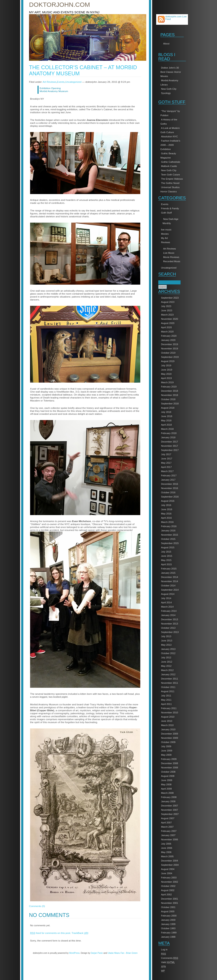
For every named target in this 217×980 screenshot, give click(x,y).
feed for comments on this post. (51, 933)
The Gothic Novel (170, 183)
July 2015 (166, 552)
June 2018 (167, 416)
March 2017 (167, 471)
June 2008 (167, 780)
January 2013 (168, 649)
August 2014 (168, 594)
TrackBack (80, 933)
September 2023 (170, 298)
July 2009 (166, 746)
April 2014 (166, 602)
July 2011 (166, 696)
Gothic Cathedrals (171, 162)
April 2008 (166, 789)
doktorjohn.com (60, 5)
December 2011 (170, 679)
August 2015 (168, 547)
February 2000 (169, 916)
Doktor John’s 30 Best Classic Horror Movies (171, 72)
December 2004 (170, 861)
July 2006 (166, 844)
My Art (164, 238)
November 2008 (170, 768)
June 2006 (167, 848)
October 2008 (168, 772)
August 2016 (168, 501)
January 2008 (168, 801)
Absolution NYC (169, 136)
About (166, 44)
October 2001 (168, 907)
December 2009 (170, 734)
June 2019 (167, 370)
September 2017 (170, 450)
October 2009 (168, 742)
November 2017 (170, 446)
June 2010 (167, 721)
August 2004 (168, 869)
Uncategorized (169, 268)
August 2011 (168, 691)
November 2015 (170, 535)
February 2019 (169, 387)
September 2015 (170, 543)
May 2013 (166, 645)
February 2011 (169, 708)
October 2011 (168, 687)
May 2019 (166, 374)
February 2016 (169, 526)
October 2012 (168, 653)
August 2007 (168, 818)
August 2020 (168, 323)
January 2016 (168, 531)
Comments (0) (37, 906)
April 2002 (166, 895)
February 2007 (169, 831)
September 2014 (170, 590)
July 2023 (166, 306)
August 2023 (168, 302)
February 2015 (169, 569)
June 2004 (167, 873)
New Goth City (169, 89)
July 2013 (166, 636)
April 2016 (166, 518)
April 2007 (166, 823)
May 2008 (166, 784)
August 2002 (168, 890)
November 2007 (170, 810)
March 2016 (167, 522)
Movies (165, 234)
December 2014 (170, 577)
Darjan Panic (97, 953)
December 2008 (170, 763)
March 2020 (167, 332)
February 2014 (169, 611)
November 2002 (170, 882)
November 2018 (170, 395)
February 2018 (169, 433)
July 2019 (166, 365)
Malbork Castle (169, 166)
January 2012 (168, 674)
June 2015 (167, 556)
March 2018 (167, 429)
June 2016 (167, 509)
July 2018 (166, 412)
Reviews (166, 242)
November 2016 (170, 488)
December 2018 (170, 391)
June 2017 (167, 459)
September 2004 (170, 865)
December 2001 (170, 899)
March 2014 (167, 607)
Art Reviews (170, 249)
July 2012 (166, 657)
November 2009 (170, 738)
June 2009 (167, 751)
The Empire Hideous (172, 179)
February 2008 (169, 797)
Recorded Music (172, 261)
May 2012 (166, 666)
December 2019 (170, 344)
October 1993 (168, 928)
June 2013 (167, 641)
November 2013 (170, 624)
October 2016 (168, 492)
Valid (168, 962)
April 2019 (166, 378)
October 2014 (168, 586)
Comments (170, 958)
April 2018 (166, 425)
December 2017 (170, 442)
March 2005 (167, 856)
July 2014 (166, 598)
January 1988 (168, 937)
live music (166, 230)
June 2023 (167, 310)
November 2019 (170, 349)
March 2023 (167, 315)
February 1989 (169, 933)
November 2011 (170, 683)
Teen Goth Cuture (170, 175)
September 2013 (170, 632)
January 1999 (168, 924)
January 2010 (168, 729)
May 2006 (166, 852)
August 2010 (168, 717)
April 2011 (166, 704)
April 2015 (166, 564)
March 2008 (167, 793)
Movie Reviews (171, 257)
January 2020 (168, 340)
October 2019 (168, 353)
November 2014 (170, 581)
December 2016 (170, 484)
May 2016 (166, 514)
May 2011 (166, 700)
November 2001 (170, 903)
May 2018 (166, 420)
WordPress (74, 953)
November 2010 (170, 713)
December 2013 (170, 619)
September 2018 (170, 404)
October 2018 (168, 399)
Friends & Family (170, 208)
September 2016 (170, 497)
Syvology (166, 93)
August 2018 (168, 408)
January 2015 (168, 573)
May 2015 (166, 560)
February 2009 (169, 759)
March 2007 (167, 827)
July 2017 (166, 454)
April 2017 (166, 467)
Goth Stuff (166, 213)
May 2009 (166, 755)
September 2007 (170, 814)
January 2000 (168, 920)
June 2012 (167, 662)
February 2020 (169, 336)
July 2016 (166, 505)
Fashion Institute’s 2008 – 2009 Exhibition (170, 145)
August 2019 (168, 361)
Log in (164, 950)
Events (165, 204)
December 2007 (170, 806)
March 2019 (167, 382)
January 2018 (168, 437)
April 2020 (166, 327)
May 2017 (166, 463)
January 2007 (168, 835)
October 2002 (168, 886)
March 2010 (167, 725)
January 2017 (168, 480)
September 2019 (170, 357)
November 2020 (170, 319)
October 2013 (168, 628)
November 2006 (170, 839)
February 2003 (169, 878)
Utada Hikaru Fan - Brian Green (123, 953)
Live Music (169, 253)
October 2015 (168, 539)
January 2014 (168, 615)
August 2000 (168, 911)
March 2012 (167, 670)
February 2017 (169, 476)
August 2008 (168, 776)
